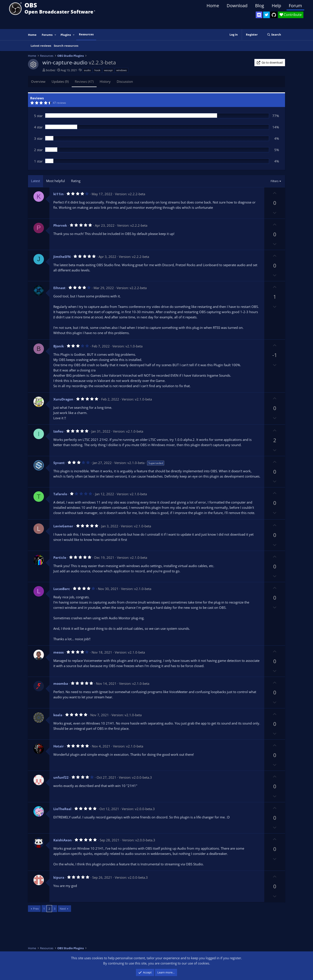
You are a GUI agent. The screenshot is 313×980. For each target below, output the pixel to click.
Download (237, 6)
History (105, 81)
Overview (38, 81)
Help (276, 6)
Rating (76, 181)
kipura (59, 877)
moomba (61, 683)
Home (213, 6)
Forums (47, 35)
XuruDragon (63, 399)
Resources (86, 34)
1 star (38, 161)
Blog (260, 6)
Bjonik (59, 346)
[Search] (274, 35)
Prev (36, 909)
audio (87, 70)
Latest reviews (41, 46)
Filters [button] (275, 181)
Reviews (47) (84, 81)
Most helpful (56, 181)
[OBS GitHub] (274, 15)
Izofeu (58, 431)
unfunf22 (61, 777)
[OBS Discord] (259, 15)
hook (97, 70)
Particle (60, 557)
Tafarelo (60, 494)
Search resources (66, 46)
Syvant (59, 463)
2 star (38, 150)
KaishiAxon (63, 840)
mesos (58, 652)
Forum (295, 6)
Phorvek (60, 225)
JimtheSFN (62, 257)
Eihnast (59, 288)
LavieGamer (63, 526)
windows (122, 70)
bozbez (51, 70)
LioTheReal (62, 809)
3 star (38, 138)
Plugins (66, 35)
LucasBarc (62, 589)
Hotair (59, 746)
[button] (56, 35)
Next (63, 909)
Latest (36, 181)
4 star (38, 127)
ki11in (58, 194)
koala (58, 715)
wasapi (108, 70)
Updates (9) (60, 81)
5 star (38, 116)
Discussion (125, 81)
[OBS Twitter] (266, 15)
